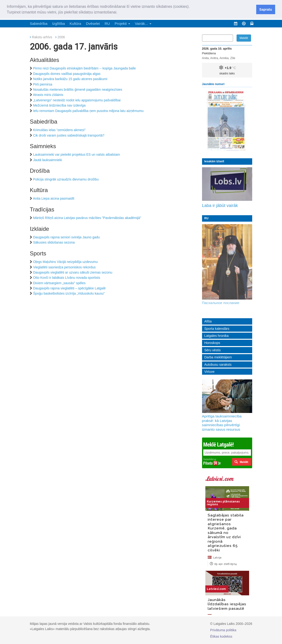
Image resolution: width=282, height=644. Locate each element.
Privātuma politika (223, 630)
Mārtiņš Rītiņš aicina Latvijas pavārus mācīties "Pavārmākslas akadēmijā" (87, 218)
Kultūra (75, 24)
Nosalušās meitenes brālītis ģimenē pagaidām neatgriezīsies (78, 90)
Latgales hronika (217, 336)
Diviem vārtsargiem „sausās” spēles (59, 283)
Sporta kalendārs (217, 329)
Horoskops (212, 343)
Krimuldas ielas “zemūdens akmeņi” (59, 130)
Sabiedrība (39, 24)
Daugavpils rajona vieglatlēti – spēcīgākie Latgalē (69, 288)
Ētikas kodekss (221, 636)
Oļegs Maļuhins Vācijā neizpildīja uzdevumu (65, 262)
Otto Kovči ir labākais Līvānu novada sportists (67, 278)
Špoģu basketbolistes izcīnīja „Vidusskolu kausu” (69, 293)
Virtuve (209, 372)
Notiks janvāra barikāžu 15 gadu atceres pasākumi (70, 79)
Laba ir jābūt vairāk (220, 206)
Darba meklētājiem (218, 357)
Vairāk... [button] (143, 24)
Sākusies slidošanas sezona (54, 242)
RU (107, 24)
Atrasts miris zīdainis (48, 95)
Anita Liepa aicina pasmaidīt (54, 198)
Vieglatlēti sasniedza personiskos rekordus (64, 267)
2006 (61, 37)
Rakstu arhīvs (42, 37)
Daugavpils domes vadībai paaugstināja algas (67, 74)
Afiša (208, 321)
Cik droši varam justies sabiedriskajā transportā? (69, 135)
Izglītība (58, 24)
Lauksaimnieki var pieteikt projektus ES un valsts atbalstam (77, 155)
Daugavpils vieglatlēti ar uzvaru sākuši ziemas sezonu (73, 272)
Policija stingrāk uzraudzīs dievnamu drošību (66, 179)
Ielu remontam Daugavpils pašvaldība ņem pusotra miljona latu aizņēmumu (88, 111)
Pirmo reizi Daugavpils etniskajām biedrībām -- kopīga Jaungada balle (84, 68)
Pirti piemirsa (43, 84)
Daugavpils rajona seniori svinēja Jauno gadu (66, 237)
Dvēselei (93, 24)
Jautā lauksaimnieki (48, 160)
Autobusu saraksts (218, 365)
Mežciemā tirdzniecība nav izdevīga (59, 105)
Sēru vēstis (213, 350)
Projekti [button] (122, 24)
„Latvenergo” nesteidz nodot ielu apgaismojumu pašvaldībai (77, 100)
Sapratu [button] (266, 9)
